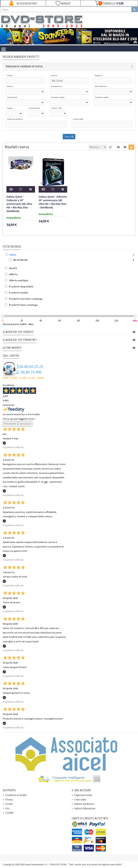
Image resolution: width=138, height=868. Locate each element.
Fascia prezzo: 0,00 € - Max (18, 324)
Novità (13, 268)
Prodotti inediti (19, 293)
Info (7, 808)
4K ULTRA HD (20, 260)
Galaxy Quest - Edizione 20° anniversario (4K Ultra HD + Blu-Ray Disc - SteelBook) (53, 202)
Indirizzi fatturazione (85, 808)
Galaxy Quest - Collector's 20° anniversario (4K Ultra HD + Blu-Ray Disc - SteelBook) (19, 204)
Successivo (25, 424)
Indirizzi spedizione (84, 804)
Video (13, 255)
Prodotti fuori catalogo (23, 305)
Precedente (10, 424)
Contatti (9, 813)
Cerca (69, 137)
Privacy (9, 800)
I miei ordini (80, 800)
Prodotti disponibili (21, 287)
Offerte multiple (19, 280)
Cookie (9, 804)
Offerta (13, 274)
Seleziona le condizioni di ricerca (24, 66)
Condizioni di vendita (16, 795)
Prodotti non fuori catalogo (26, 299)
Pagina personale (83, 795)
